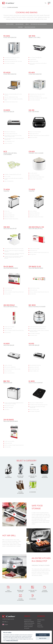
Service (39, 623)
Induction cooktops (30, 27)
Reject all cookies (43, 638)
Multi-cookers (10, 24)
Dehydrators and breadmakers (39, 24)
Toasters (20, 27)
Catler (4, 7)
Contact (39, 622)
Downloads (40, 625)
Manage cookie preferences (12, 640)
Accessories (27, 628)
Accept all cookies (43, 635)
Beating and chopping (29, 621)
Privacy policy (40, 627)
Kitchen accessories (28, 626)
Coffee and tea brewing (29, 623)
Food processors (28, 620)
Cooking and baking (29, 625)
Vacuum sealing (19, 24)
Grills (27, 24)
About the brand (41, 620)
